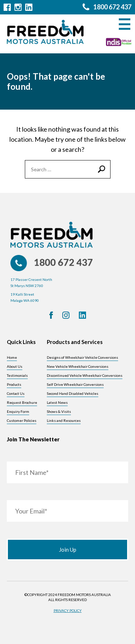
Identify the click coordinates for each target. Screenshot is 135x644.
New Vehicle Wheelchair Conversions (78, 366)
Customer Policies (22, 420)
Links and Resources (64, 420)
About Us (15, 366)
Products (14, 384)
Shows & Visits (59, 411)
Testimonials (17, 375)
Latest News (57, 402)
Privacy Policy (68, 610)
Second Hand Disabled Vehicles (73, 393)
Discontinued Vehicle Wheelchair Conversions (85, 375)
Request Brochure (22, 402)
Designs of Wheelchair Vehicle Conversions (82, 357)
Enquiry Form (18, 411)
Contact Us (16, 393)
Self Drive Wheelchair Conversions (75, 384)
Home (12, 357)
